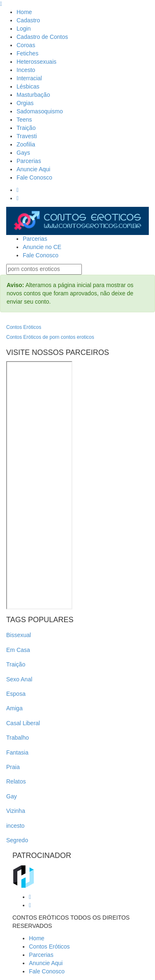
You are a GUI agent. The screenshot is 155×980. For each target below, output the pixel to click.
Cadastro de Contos (42, 37)
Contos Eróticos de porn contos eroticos (50, 337)
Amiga (14, 708)
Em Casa (18, 650)
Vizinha (16, 811)
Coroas (26, 45)
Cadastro (28, 20)
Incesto (26, 70)
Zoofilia (26, 144)
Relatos (16, 781)
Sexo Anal (19, 679)
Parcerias (29, 161)
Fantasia (17, 752)
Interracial (29, 78)
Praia (13, 767)
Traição (26, 128)
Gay (12, 796)
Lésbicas (28, 86)
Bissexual (19, 635)
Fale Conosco (34, 177)
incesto (15, 826)
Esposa (16, 694)
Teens (24, 120)
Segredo (17, 840)
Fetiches (27, 53)
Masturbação (33, 95)
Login (24, 29)
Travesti (27, 136)
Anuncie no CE (42, 247)
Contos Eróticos (24, 327)
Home (24, 12)
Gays (23, 153)
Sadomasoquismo (40, 111)
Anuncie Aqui (33, 169)
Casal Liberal (23, 723)
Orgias (25, 103)
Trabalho (18, 738)
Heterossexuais (37, 62)
